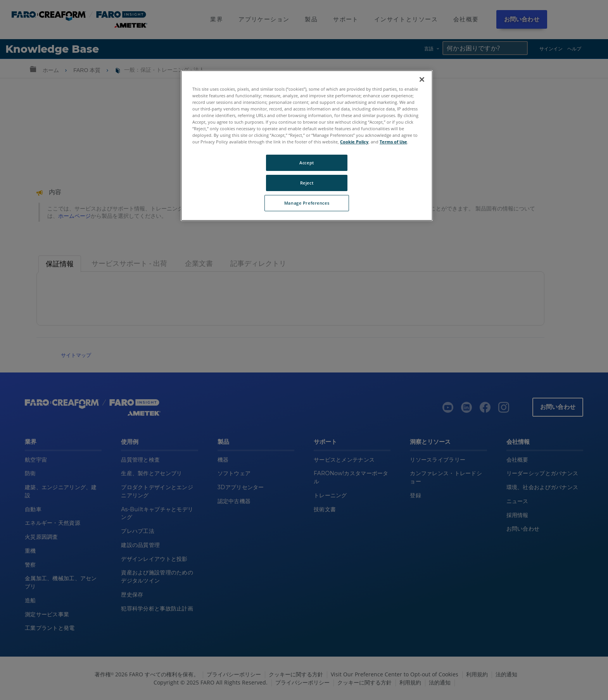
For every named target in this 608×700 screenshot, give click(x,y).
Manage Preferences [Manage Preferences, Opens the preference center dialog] (307, 203)
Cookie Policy (354, 142)
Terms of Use (393, 142)
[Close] (422, 79)
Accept (307, 163)
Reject (307, 183)
